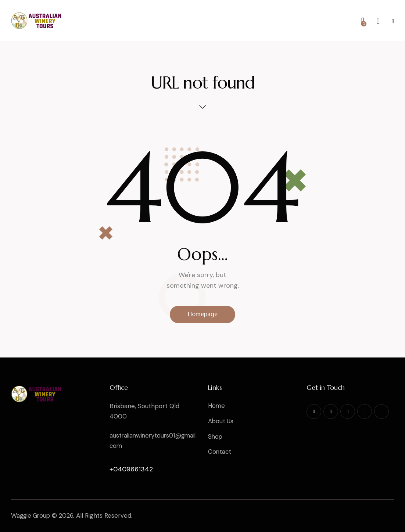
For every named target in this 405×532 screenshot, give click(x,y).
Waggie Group (32, 515)
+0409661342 (131, 469)
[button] (393, 21)
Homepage (203, 314)
